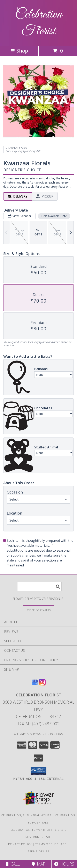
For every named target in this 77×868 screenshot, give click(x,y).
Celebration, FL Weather (30, 830)
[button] (38, 771)
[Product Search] (39, 586)
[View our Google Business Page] (35, 684)
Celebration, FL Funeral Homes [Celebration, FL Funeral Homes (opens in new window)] (26, 815)
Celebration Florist (39, 23)
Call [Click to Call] (13, 864)
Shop (19, 51)
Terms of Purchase (51, 844)
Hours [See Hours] (64, 864)
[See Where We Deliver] (39, 610)
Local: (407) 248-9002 (39, 724)
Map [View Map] (39, 864)
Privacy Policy (20, 844)
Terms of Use (39, 851)
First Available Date (54, 216)
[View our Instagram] (42, 684)
